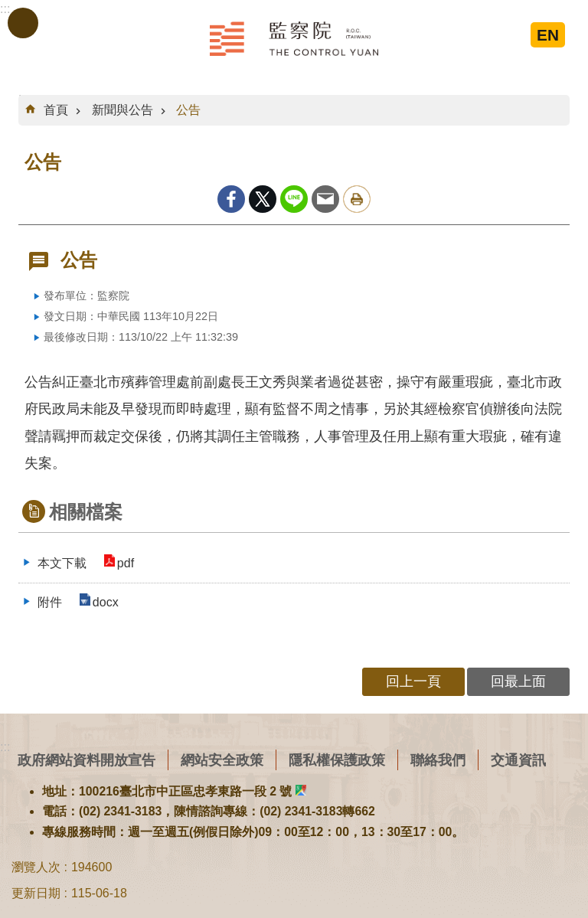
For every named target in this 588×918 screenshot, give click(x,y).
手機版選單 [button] (23, 23)
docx (104, 602)
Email (325, 199)
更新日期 (36, 893)
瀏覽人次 (36, 867)
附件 (50, 602)
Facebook (231, 199)
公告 (188, 110)
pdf (124, 563)
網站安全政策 (222, 760)
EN (548, 35)
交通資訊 (518, 760)
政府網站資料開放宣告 (87, 760)
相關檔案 (86, 512)
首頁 (56, 110)
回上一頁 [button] (413, 681)
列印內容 (357, 199)
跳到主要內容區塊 (8, 8)
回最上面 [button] (518, 681)
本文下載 (62, 563)
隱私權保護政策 (337, 760)
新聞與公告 (122, 110)
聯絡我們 (438, 760)
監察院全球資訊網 (294, 38)
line (294, 199)
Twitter (263, 199)
